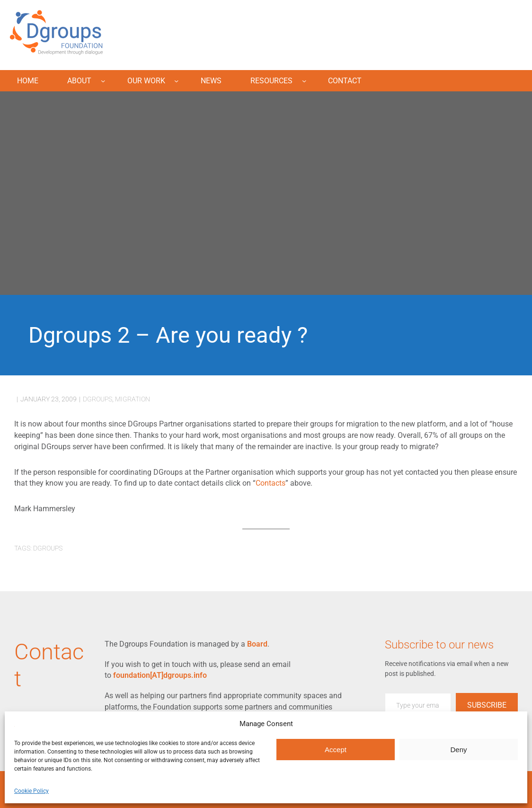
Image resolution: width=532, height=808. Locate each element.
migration (133, 399)
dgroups (98, 399)
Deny (458, 750)
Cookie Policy (31, 791)
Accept (336, 750)
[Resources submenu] (304, 81)
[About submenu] (103, 81)
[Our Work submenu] (176, 81)
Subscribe (487, 705)
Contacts (270, 483)
